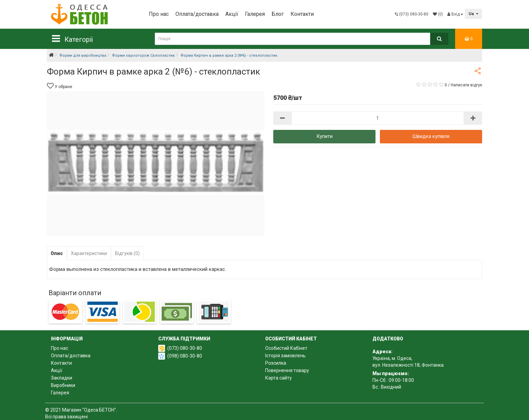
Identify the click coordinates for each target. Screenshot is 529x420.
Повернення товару (287, 370)
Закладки (62, 378)
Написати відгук (466, 85)
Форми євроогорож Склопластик (143, 55)
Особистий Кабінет (286, 348)
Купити (325, 136)
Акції (232, 14)
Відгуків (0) (127, 253)
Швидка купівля (431, 136)
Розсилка (276, 363)
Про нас (159, 14)
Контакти (302, 14)
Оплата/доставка (197, 14)
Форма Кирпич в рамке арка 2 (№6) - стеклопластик (229, 55)
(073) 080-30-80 (185, 348)
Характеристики (89, 253)
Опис (57, 253)
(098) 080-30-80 (185, 356)
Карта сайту (279, 378)
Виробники (63, 385)
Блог (278, 14)
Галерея (255, 14)
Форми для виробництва (83, 55)
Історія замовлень (285, 356)
